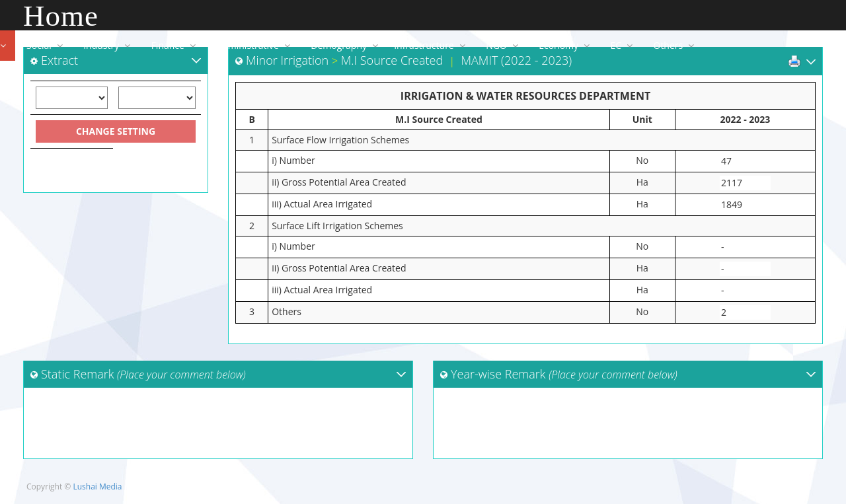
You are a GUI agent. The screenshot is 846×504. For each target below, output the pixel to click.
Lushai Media (97, 486)
